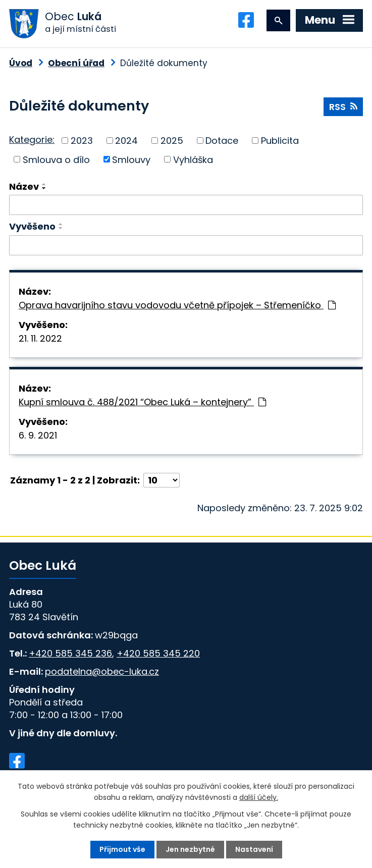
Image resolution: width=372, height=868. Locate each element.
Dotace (222, 141)
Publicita (280, 141)
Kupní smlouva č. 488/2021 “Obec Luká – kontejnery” (142, 402)
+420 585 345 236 (70, 653)
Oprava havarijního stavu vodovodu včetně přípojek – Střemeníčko (177, 305)
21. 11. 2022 (40, 338)
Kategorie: (32, 140)
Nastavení (254, 849)
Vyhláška (193, 159)
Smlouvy (131, 159)
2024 (126, 141)
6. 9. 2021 (38, 435)
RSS (343, 107)
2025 (172, 141)
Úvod (21, 63)
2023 (82, 141)
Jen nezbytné (190, 849)
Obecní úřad (76, 63)
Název (24, 186)
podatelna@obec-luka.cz (102, 671)
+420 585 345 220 (158, 653)
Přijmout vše (122, 849)
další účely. (259, 797)
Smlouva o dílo (56, 159)
